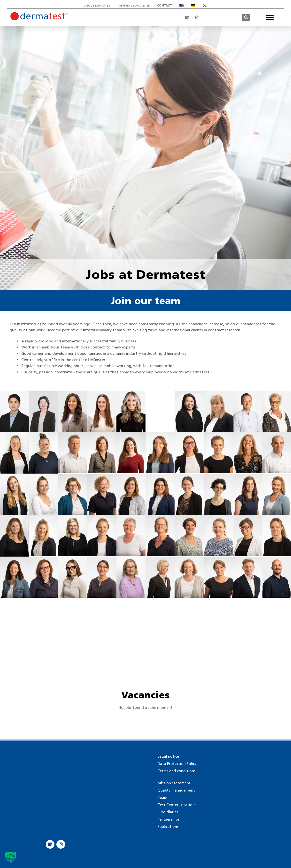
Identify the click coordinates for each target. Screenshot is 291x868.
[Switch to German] (193, 6)
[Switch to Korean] (205, 6)
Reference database (134, 5)
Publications (168, 827)
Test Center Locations (177, 805)
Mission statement (174, 783)
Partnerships (168, 819)
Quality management (176, 790)
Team (162, 798)
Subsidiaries (168, 812)
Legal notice (168, 756)
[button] (246, 17)
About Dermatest (98, 5)
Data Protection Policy (177, 764)
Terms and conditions (177, 771)
